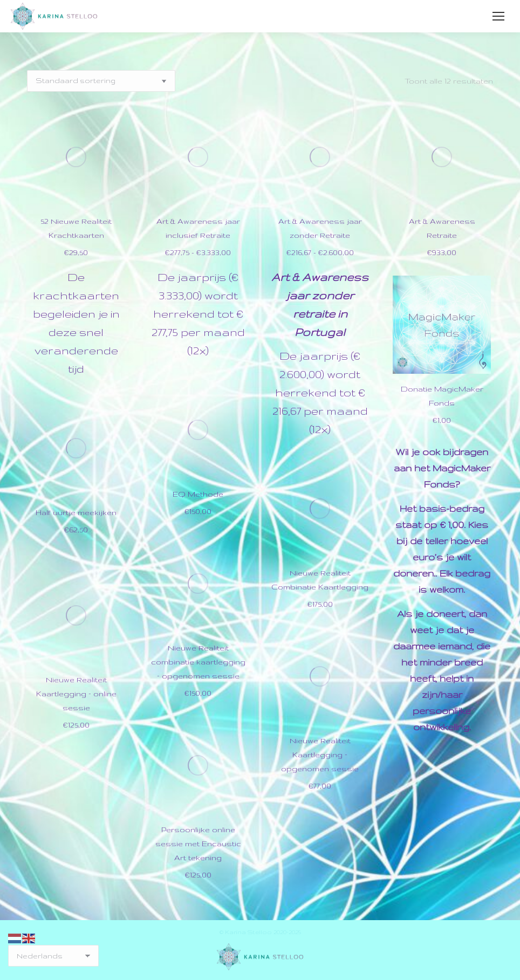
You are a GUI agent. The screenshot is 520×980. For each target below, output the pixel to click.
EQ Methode (198, 494)
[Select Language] (53, 956)
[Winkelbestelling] (101, 81)
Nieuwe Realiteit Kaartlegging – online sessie (76, 694)
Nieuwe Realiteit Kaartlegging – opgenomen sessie (320, 755)
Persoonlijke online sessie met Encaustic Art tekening (198, 844)
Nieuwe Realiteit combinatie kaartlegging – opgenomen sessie (198, 662)
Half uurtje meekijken (76, 512)
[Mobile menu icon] (498, 16)
